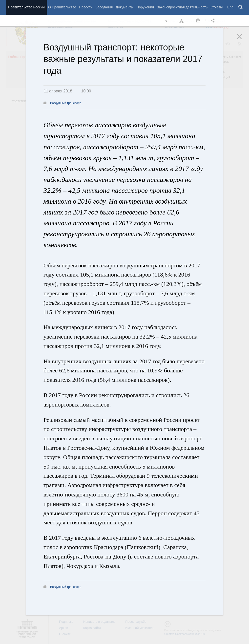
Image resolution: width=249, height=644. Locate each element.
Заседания (104, 7)
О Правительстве (62, 7)
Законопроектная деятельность (182, 7)
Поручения (145, 7)
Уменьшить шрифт (166, 21)
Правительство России (26, 7)
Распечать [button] (198, 21)
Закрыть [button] (243, 40)
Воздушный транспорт (65, 103)
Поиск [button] (241, 7)
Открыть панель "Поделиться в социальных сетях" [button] (214, 21)
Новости (86, 7)
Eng (230, 7)
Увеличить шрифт (182, 21)
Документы (124, 7)
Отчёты (217, 7)
